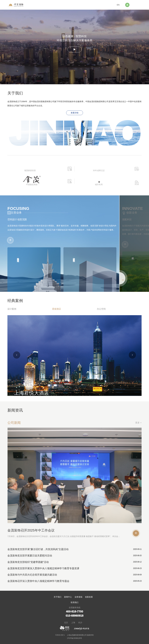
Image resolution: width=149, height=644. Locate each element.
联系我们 (75, 602)
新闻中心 (68, 597)
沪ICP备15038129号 (74, 638)
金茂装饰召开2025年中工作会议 (31, 530)
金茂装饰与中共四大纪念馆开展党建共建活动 (32, 575)
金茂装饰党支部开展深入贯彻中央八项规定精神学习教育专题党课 (43, 568)
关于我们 (58, 597)
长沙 (80, 623)
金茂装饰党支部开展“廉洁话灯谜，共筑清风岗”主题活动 (38, 549)
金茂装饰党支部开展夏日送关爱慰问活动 (30, 556)
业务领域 (78, 597)
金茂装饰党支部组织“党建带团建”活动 (28, 562)
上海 (73, 623)
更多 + (138, 423)
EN (118, 5)
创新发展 (89, 597)
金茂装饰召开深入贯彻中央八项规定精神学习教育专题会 (38, 581)
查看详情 (75, 113)
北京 (66, 623)
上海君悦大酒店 (32, 393)
